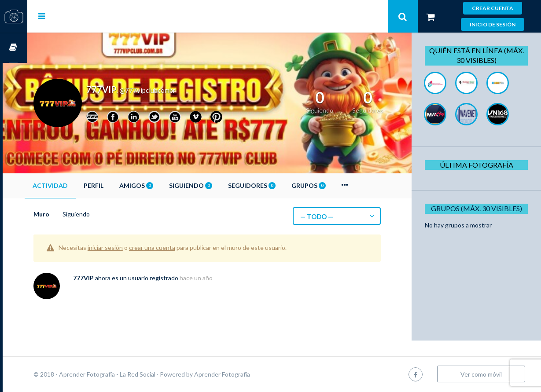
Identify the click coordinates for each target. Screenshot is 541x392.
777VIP (108, 278)
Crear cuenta (493, 8)
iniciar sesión (130, 247)
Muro (66, 214)
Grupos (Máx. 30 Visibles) (479, 208)
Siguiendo (215, 185)
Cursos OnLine (14, 48)
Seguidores (276, 185)
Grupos (333, 185)
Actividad (75, 185)
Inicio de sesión (493, 24)
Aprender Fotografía (247, 374)
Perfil (118, 185)
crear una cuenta (177, 247)
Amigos (161, 185)
